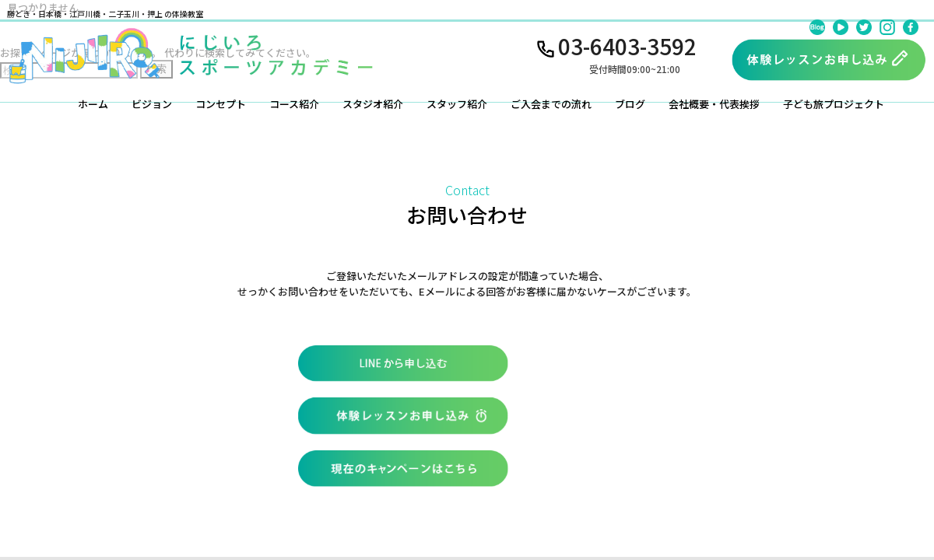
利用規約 (663, 481)
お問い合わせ (532, 481)
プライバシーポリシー (752, 481)
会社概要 (602, 481)
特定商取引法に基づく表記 (878, 481)
